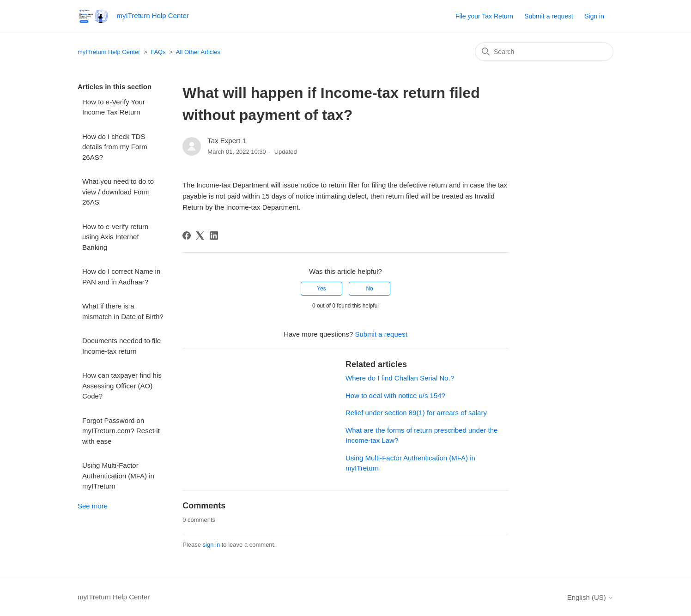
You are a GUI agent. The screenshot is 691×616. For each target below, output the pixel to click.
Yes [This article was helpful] (321, 289)
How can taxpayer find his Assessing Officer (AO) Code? (122, 386)
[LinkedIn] (214, 236)
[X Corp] (200, 236)
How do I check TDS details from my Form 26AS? (115, 147)
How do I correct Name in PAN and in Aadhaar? (121, 277)
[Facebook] (187, 236)
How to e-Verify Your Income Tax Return (114, 107)
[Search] (544, 52)
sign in (212, 545)
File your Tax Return (484, 16)
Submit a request (549, 16)
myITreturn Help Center (109, 52)
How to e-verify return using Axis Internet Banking (115, 237)
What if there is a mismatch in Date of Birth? (123, 311)
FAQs (158, 52)
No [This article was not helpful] (369, 289)
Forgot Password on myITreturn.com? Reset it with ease (121, 431)
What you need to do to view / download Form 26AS (118, 192)
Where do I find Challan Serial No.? (400, 378)
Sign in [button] (594, 16)
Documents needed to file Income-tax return (121, 346)
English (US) (590, 597)
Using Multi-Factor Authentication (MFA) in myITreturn (118, 476)
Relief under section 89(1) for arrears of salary (416, 413)
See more (93, 506)
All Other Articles (198, 52)
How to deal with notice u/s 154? (395, 396)
